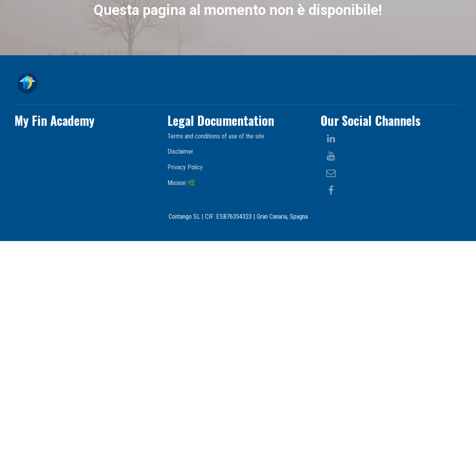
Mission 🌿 (181, 409)
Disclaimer (180, 378)
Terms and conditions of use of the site (216, 363)
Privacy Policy (185, 394)
